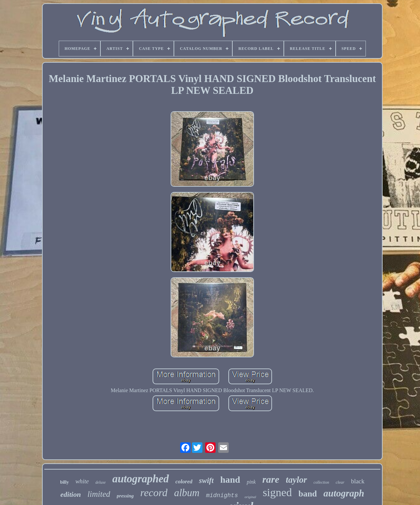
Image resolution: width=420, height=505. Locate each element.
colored (184, 482)
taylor (296, 480)
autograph (344, 493)
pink (251, 482)
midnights (222, 495)
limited (99, 494)
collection (321, 482)
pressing (125, 496)
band (307, 494)
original (250, 497)
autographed (140, 479)
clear (340, 482)
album (187, 493)
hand (230, 480)
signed (277, 492)
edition (71, 494)
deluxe (101, 482)
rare (271, 479)
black (358, 481)
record (154, 493)
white (82, 481)
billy (64, 482)
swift (206, 481)
